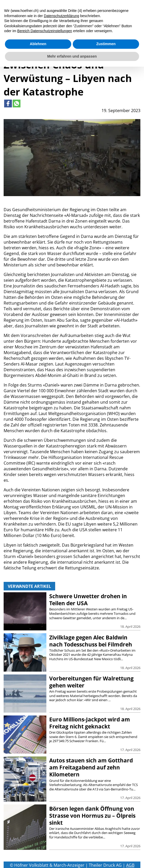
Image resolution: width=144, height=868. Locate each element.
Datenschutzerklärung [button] (61, 16)
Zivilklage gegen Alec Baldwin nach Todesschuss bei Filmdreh (91, 641)
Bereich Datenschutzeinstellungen (45, 31)
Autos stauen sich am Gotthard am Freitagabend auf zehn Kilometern (91, 767)
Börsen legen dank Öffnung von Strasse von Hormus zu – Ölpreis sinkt (92, 816)
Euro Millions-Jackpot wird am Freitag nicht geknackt (90, 723)
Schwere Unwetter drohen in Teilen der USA (88, 600)
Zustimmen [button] (106, 44)
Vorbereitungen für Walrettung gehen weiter (91, 682)
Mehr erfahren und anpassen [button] (72, 56)
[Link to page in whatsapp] (17, 104)
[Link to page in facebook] (8, 104)
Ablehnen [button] (38, 44)
